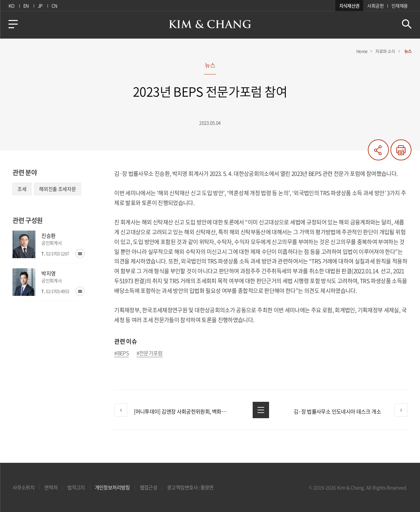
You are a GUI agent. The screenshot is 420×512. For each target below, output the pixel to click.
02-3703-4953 (57, 291)
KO (11, 6)
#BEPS (121, 353)
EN (26, 6)
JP (40, 6)
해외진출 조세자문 (57, 189)
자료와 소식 (385, 51)
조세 (22, 189)
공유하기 (378, 150)
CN (54, 6)
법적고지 (76, 487)
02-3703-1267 (57, 253)
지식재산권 (349, 6)
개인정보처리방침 (112, 487)
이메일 (80, 254)
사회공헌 (375, 6)
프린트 (401, 150)
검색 (407, 24)
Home (362, 51)
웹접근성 (148, 487)
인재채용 (399, 6)
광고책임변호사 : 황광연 (190, 487)
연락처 (51, 487)
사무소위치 (23, 487)
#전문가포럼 (150, 353)
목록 (261, 410)
